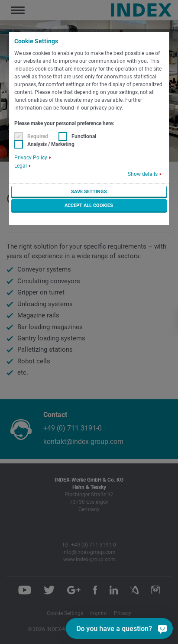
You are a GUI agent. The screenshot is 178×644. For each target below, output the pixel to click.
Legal (21, 166)
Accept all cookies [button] (89, 205)
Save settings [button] (89, 192)
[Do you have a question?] (132, 628)
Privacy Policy (31, 158)
